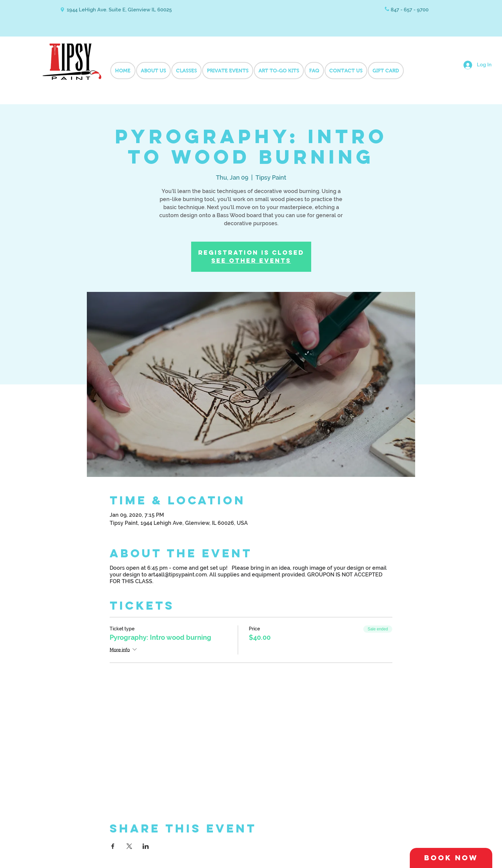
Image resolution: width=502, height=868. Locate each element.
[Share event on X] (129, 846)
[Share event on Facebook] (113, 846)
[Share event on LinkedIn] (146, 846)
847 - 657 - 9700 (410, 10)
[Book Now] (451, 858)
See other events (251, 261)
